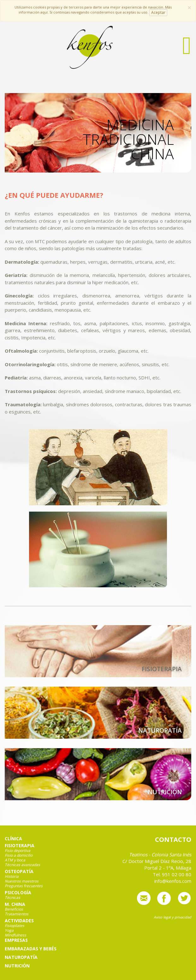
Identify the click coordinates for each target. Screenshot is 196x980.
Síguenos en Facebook (164, 898)
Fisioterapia (20, 846)
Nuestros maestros (22, 881)
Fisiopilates (15, 926)
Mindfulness (15, 935)
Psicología (18, 893)
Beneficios (14, 909)
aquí (44, 12)
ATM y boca (15, 860)
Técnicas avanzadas (22, 865)
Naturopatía (21, 957)
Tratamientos (17, 914)
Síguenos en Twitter (184, 898)
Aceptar (158, 12)
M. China (15, 904)
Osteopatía (19, 871)
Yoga (9, 930)
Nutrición (17, 966)
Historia (12, 877)
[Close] (189, 8)
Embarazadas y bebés (31, 949)
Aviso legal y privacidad (172, 917)
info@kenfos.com (144, 898)
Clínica (13, 839)
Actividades (19, 921)
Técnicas (12, 898)
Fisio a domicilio (19, 855)
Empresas (16, 940)
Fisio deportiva (18, 851)
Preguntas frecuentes (24, 886)
